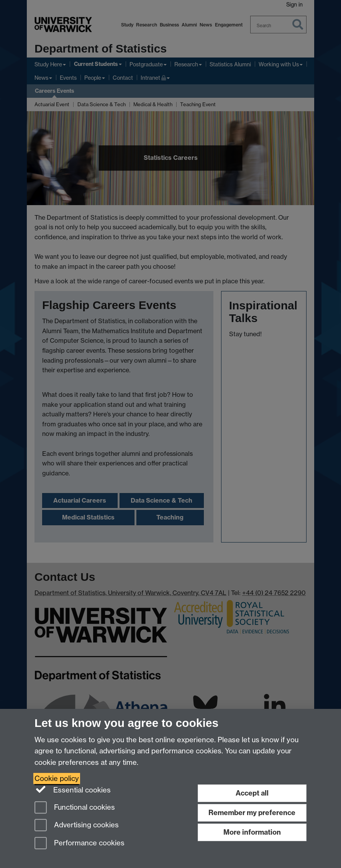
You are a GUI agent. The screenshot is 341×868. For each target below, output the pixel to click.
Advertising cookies (77, 826)
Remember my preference (252, 813)
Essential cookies (73, 789)
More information (252, 832)
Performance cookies (80, 844)
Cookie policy (57, 778)
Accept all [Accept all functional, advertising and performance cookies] (252, 793)
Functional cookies (75, 808)
